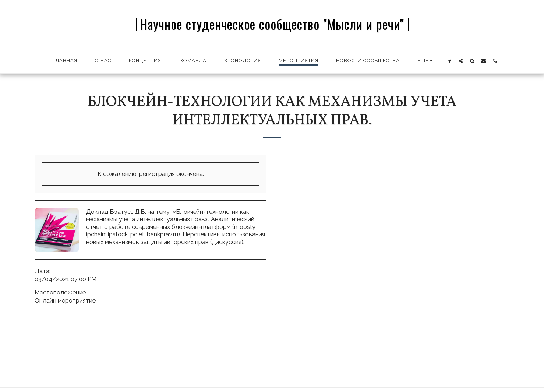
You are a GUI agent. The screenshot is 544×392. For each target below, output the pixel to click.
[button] (449, 61)
